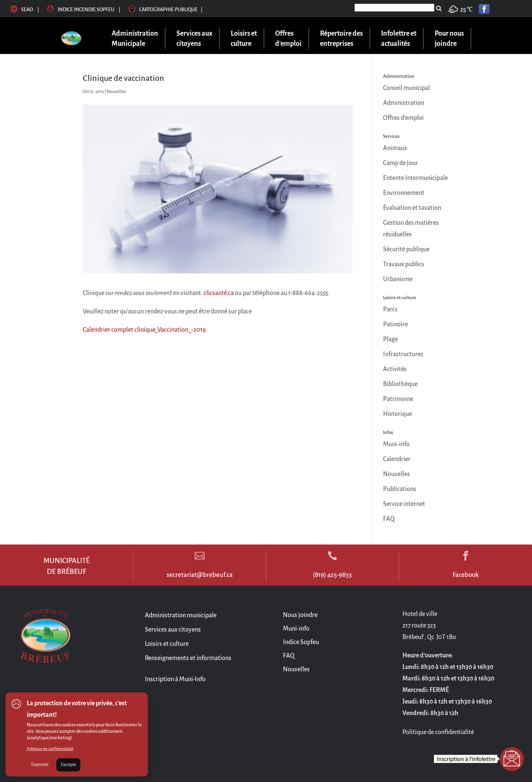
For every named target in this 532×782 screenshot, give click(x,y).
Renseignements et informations (188, 658)
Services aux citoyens (194, 39)
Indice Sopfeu (301, 642)
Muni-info (396, 444)
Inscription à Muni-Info (175, 679)
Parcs (390, 309)
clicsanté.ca (219, 293)
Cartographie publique (165, 10)
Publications (400, 489)
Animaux (395, 148)
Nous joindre (300, 615)
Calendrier (397, 459)
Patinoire (395, 324)
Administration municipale (181, 615)
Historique (397, 414)
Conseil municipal (406, 88)
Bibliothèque (400, 384)
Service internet (404, 504)
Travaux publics (404, 264)
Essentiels (40, 765)
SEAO (22, 10)
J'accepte (68, 765)
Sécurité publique (406, 249)
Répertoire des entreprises (341, 39)
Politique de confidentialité (50, 749)
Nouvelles (116, 92)
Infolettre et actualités (399, 39)
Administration (404, 103)
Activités (395, 369)
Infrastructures (403, 354)
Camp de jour (401, 163)
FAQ (389, 519)
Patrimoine (398, 399)
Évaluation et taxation (412, 208)
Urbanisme (398, 279)
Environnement (404, 193)
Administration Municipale (135, 39)
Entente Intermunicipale (415, 178)
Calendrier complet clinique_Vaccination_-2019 (144, 330)
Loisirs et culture (244, 39)
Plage (391, 339)
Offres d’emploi (288, 39)
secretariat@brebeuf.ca (200, 575)
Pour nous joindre (449, 39)
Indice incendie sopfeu (84, 10)
